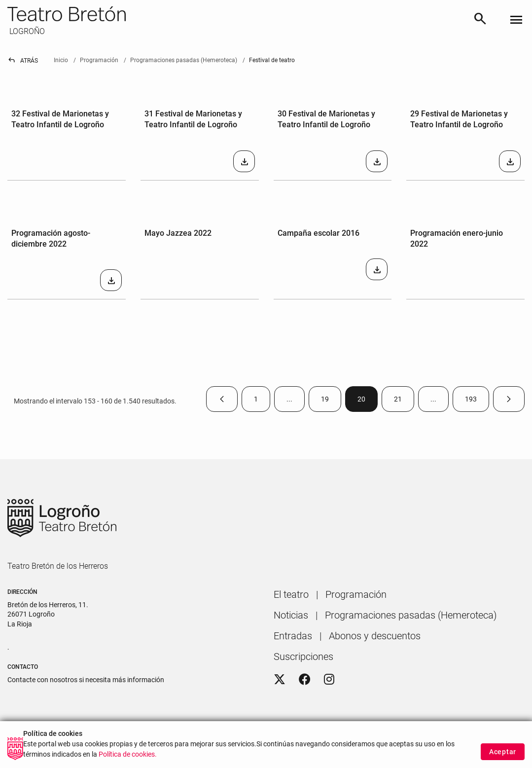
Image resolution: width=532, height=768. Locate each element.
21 (404, 401)
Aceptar (503, 755)
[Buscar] (480, 20)
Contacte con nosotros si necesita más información (86, 680)
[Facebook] (305, 680)
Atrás (23, 61)
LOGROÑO (26, 31)
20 (368, 401)
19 (331, 401)
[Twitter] (280, 680)
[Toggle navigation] (516, 20)
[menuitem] (291, 594)
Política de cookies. (128, 757)
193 (477, 401)
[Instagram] (329, 680)
